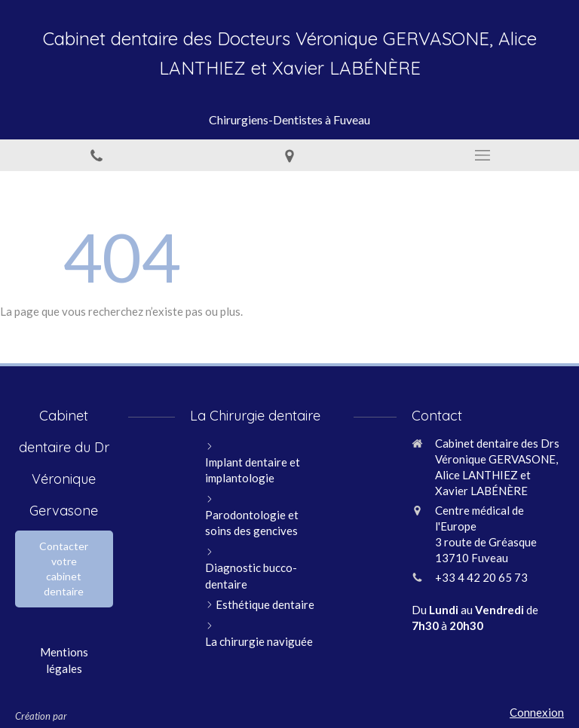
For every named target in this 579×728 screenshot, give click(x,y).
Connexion (537, 712)
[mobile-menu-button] (482, 155)
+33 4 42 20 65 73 (481, 577)
